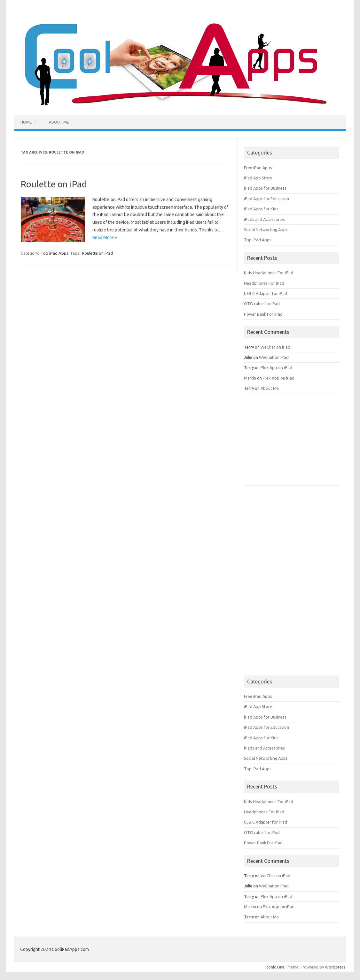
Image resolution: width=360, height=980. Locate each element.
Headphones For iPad (264, 283)
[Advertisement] (292, 442)
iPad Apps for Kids (261, 209)
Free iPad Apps (258, 168)
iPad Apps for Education (266, 199)
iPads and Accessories (264, 219)
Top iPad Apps (55, 253)
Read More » (105, 237)
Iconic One (275, 967)
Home (26, 122)
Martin (250, 378)
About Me (59, 122)
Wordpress (335, 967)
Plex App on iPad (276, 367)
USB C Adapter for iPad (266, 293)
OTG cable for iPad (262, 304)
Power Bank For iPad (263, 314)
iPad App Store (258, 178)
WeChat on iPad (275, 347)
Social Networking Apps (266, 230)
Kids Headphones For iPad (269, 273)
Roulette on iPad (54, 184)
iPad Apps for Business (265, 188)
